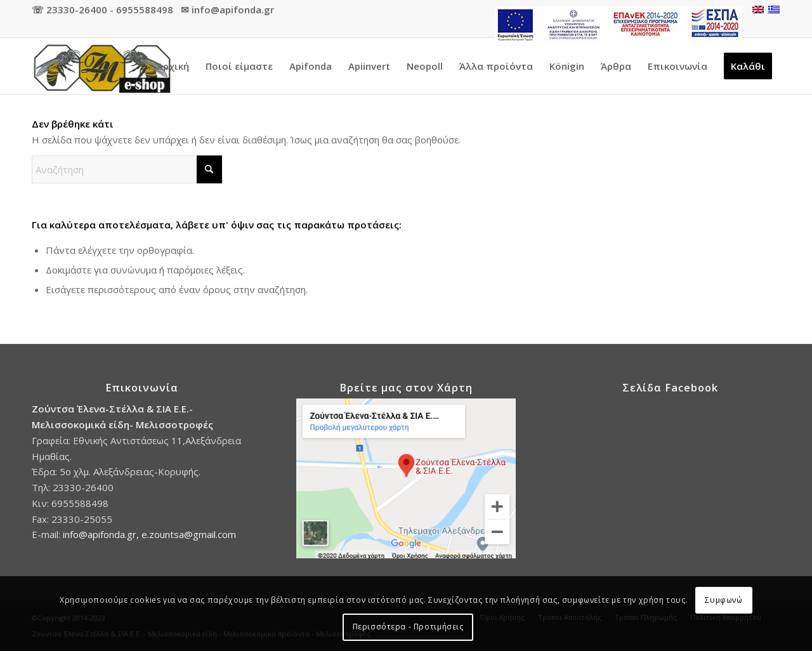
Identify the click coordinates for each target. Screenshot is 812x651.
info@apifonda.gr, (102, 534)
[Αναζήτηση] (127, 169)
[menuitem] (615, 25)
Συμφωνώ (724, 600)
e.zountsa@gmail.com (189, 534)
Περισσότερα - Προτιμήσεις (408, 627)
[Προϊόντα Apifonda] (101, 66)
